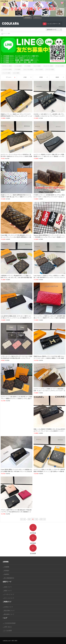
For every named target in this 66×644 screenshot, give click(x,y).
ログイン (37, 18)
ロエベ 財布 (16, 73)
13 (37, 519)
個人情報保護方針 (9, 578)
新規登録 (28, 18)
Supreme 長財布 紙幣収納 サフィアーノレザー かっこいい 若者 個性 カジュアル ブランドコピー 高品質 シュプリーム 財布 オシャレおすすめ (49, 237)
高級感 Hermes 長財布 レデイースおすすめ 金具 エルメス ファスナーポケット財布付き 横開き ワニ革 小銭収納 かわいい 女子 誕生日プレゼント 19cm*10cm (49, 358)
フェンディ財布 (6, 73)
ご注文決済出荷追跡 (9, 623)
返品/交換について (9, 611)
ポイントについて (9, 598)
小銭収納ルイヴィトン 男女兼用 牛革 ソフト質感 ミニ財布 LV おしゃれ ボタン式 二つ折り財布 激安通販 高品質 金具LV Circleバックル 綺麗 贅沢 (16, 277)
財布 (9, 34)
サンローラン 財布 (48, 66)
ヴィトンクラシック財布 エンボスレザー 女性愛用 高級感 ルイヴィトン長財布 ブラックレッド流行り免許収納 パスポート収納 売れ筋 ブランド (49, 318)
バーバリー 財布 (50, 69)
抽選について (7, 591)
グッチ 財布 (28, 66)
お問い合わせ (7, 627)
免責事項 (6, 574)
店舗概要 (6, 567)
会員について (7, 587)
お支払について (8, 607)
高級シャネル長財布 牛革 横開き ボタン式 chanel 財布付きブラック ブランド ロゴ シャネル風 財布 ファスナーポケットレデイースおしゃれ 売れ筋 (49, 431)
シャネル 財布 (18, 66)
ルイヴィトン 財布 (7, 66)
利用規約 (6, 571)
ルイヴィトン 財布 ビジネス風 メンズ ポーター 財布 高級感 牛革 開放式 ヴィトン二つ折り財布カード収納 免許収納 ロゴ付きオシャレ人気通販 (49, 471)
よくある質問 (7, 631)
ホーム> (5, 34)
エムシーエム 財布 (28, 69)
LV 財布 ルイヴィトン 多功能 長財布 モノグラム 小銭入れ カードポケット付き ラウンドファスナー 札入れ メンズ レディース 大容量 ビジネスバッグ (49, 197)
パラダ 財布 (17, 69)
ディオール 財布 (60, 66)
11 (29, 519)
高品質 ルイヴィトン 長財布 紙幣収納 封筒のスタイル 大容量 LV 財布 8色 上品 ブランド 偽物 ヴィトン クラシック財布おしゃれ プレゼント (16, 197)
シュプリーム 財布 (7, 69)
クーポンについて (9, 594)
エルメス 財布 (37, 66)
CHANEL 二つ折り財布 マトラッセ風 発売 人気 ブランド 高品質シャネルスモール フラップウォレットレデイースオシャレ (49, 116)
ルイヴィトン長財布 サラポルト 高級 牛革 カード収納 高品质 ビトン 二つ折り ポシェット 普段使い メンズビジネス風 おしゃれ (49, 156)
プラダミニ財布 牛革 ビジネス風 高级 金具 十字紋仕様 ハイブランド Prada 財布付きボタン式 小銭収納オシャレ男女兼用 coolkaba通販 (16, 512)
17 (41, 519)
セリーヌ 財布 (39, 69)
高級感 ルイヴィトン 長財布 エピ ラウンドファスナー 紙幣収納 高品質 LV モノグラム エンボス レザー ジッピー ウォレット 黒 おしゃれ (16, 116)
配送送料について (9, 614)
